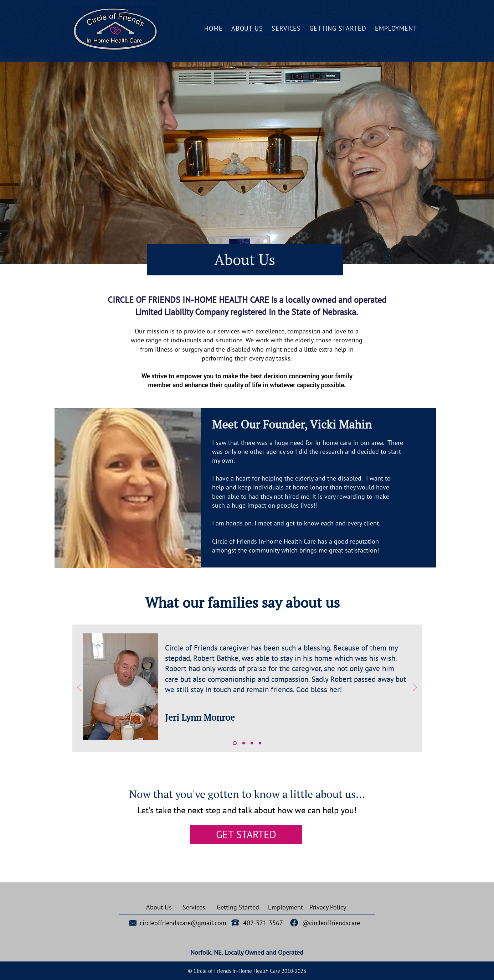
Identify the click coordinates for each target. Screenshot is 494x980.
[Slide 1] (235, 743)
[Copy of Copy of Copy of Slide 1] (260, 743)
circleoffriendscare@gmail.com (183, 923)
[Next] (415, 688)
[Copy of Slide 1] (244, 743)
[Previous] (79, 688)
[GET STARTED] (246, 834)
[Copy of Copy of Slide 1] (252, 743)
